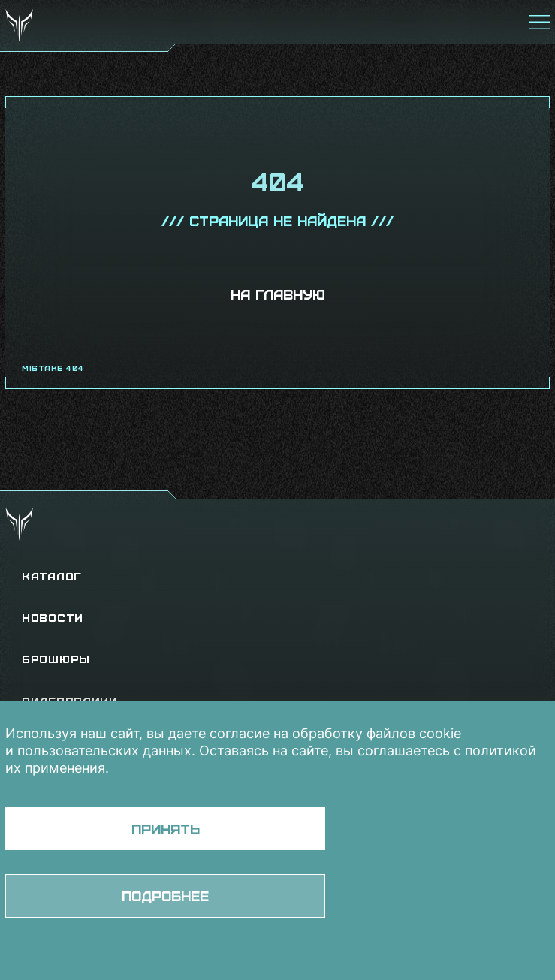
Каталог (52, 576)
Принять (166, 829)
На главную (278, 294)
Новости (53, 618)
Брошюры (56, 659)
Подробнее (165, 896)
